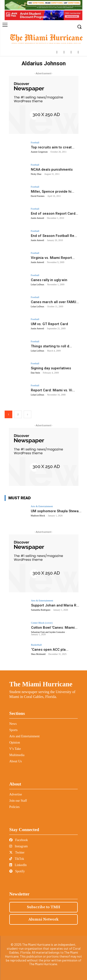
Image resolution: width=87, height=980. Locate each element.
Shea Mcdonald (38, 654)
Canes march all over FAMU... (55, 302)
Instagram (18, 846)
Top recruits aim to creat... (53, 147)
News (13, 724)
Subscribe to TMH (43, 907)
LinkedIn (18, 865)
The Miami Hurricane (41, 684)
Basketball (36, 645)
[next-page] (27, 414)
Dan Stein (35, 373)
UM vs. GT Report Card (49, 324)
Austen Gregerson (39, 152)
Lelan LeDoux (38, 284)
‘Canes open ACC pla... (50, 650)
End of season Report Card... (55, 214)
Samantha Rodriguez (41, 610)
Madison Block (38, 516)
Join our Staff (18, 801)
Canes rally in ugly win (49, 280)
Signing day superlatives (51, 368)
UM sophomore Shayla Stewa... (56, 511)
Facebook (19, 840)
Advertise (16, 794)
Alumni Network (43, 919)
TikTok (17, 859)
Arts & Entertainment (42, 506)
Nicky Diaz (36, 174)
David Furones (38, 196)
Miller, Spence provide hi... (53, 192)
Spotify (17, 871)
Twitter (17, 853)
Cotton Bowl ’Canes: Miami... (54, 628)
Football (35, 143)
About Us (16, 761)
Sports (13, 730)
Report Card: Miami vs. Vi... (53, 390)
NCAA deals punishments (52, 170)
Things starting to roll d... (51, 346)
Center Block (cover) (42, 623)
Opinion (15, 743)
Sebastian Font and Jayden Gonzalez (48, 632)
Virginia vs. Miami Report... (53, 258)
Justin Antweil (38, 218)
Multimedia (17, 755)
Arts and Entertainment (24, 736)
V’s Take (15, 749)
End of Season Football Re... (54, 236)
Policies (14, 807)
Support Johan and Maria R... (55, 605)
